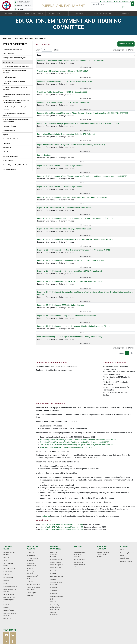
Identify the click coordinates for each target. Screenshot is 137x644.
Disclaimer (90, 632)
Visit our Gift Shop (9, 537)
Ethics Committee (10, 77)
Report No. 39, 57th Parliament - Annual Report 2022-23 (62, 488)
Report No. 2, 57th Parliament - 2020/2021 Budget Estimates (60, 152)
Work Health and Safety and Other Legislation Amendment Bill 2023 (66, 411)
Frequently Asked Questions (42, 632)
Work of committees (15, 38)
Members (78, 515)
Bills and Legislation (33, 553)
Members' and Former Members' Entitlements (79, 533)
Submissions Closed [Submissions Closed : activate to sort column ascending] (126, 56)
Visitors (6, 529)
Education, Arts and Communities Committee (14, 72)
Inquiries (5, 135)
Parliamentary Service (102, 632)
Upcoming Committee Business (12, 49)
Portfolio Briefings (44, 144)
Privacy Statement (70, 632)
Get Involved (7, 543)
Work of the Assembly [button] (34, 14)
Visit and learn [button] (11, 14)
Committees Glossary (9, 126)
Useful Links (115, 632)
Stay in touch (10, 598)
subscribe (46, 480)
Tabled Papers (31, 561)
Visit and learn (7, 516)
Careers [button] (125, 14)
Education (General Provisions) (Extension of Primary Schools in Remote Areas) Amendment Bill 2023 (79, 403)
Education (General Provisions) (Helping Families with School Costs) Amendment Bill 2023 (75, 406)
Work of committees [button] (57, 14)
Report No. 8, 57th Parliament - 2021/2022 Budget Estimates (60, 170)
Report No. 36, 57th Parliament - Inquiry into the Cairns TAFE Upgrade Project (67, 282)
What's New (31, 520)
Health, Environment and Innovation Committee (15, 89)
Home (4, 38)
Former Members (79, 528)
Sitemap (20, 632)
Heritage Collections (10, 554)
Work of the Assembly (32, 516)
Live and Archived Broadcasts (12, 139)
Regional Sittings (9, 563)
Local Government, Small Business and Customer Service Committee (16, 102)
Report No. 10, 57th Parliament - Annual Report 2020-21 (62, 493)
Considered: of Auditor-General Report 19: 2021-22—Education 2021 (63, 97)
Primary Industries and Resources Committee (14, 114)
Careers (124, 515)
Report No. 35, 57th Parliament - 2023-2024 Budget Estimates (61, 274)
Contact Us (7, 587)
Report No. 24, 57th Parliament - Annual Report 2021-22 (62, 491)
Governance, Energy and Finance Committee (14, 82)
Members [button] (80, 14)
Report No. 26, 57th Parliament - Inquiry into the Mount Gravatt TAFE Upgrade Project (70, 246)
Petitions (30, 550)
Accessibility (57, 632)
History (6, 551)
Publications (6, 143)
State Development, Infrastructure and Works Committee (16, 121)
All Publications (126, 43)
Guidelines (54, 559)
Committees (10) (8, 62)
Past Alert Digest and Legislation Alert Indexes (17, 165)
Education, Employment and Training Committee (65, 66)
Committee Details (40, 38)
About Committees (8, 53)
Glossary (28, 632)
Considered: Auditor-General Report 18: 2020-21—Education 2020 (62, 89)
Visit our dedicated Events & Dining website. (103, 523)
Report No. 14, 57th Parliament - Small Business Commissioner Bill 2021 (65, 188)
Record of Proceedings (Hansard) (31, 539)
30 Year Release (8, 161)
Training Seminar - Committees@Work (14, 58)
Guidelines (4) (7, 148)
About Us (6, 526)
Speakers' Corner (9, 578)
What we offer (125, 518)
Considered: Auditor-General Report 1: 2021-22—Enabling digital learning (65, 81)
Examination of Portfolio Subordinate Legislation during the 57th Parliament (66, 126)
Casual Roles (124, 526)
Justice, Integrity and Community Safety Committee (16, 95)
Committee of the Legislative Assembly (17, 66)
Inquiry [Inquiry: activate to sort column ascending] (40, 58)
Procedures (31, 564)
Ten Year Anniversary (9, 169)
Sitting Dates (31, 523)
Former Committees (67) (10, 156)
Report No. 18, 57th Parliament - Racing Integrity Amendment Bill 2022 (64, 207)
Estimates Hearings (9, 130)
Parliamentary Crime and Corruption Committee (15, 108)
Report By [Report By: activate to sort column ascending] (108, 58)
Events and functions (102, 516)
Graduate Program (126, 529)
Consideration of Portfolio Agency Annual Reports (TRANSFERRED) (63, 73)
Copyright (81, 632)
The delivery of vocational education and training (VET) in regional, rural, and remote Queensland (77, 408)
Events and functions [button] (103, 14)
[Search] (111, 4)
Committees (28, 38)
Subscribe (6, 152)
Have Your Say (8, 540)
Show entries (47, 50)
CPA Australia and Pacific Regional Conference (9, 568)
